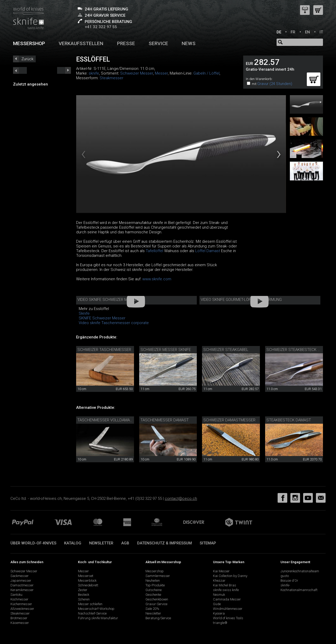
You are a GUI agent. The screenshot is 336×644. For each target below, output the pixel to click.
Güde (217, 604)
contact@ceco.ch (181, 499)
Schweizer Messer (137, 73)
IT (321, 32)
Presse (126, 43)
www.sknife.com (157, 279)
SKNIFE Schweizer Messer (102, 318)
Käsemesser (20, 623)
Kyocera (219, 613)
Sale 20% (152, 609)
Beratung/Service (158, 618)
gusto (285, 576)
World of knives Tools (228, 618)
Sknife (84, 313)
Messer (161, 73)
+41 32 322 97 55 (101, 27)
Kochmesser (19, 599)
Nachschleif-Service (92, 613)
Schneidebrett (88, 585)
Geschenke (153, 595)
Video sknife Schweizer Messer (108, 300)
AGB (125, 543)
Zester (83, 590)
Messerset (86, 576)
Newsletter (101, 543)
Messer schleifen (90, 604)
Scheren (84, 599)
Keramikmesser (22, 590)
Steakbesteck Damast (289, 420)
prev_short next (64, 70)
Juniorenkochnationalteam (300, 571)
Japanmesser (21, 581)
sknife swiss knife (226, 590)
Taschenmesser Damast (165, 420)
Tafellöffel (154, 251)
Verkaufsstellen (81, 43)
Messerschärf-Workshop (96, 609)
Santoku (16, 595)
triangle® (220, 623)
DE (279, 32)
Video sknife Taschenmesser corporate (114, 323)
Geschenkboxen (157, 599)
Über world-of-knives (33, 543)
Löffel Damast (208, 251)
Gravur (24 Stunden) (275, 84)
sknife (94, 73)
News (189, 43)
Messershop (29, 43)
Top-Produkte (155, 585)
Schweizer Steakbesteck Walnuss (301, 350)
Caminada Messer (227, 599)
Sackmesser (20, 576)
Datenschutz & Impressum (164, 543)
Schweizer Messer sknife (166, 350)
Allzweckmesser (22, 609)
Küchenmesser (21, 604)
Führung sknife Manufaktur (98, 618)
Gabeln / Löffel (206, 73)
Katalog (73, 543)
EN (307, 32)
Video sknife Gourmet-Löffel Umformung (241, 300)
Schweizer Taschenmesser (104, 350)
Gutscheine (154, 590)
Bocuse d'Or (289, 581)
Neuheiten (153, 581)
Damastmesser (22, 585)
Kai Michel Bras (225, 585)
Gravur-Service (156, 604)
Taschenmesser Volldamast (106, 420)
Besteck (84, 595)
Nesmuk (219, 595)
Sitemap (208, 543)
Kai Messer (221, 571)
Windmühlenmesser (228, 609)
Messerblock (87, 581)
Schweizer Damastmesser (229, 420)
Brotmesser (19, 618)
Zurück (27, 59)
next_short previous (20, 70)
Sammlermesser (158, 576)
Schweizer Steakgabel (226, 350)
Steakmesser (111, 78)
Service (158, 43)
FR (293, 32)
